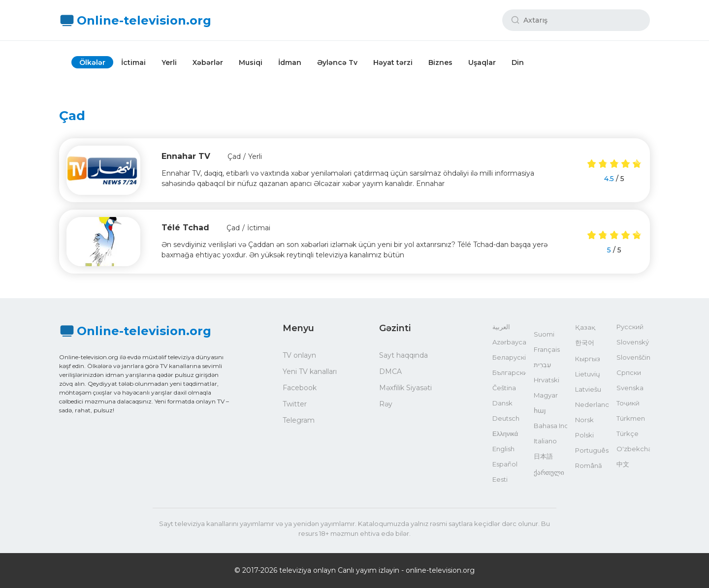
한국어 (585, 342)
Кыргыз (588, 359)
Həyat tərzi (393, 62)
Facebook (300, 388)
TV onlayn (299, 355)
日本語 (543, 456)
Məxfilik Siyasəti (405, 388)
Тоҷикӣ (628, 403)
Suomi (544, 334)
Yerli (169, 62)
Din (518, 62)
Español (505, 464)
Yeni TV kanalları (310, 371)
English (503, 449)
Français (547, 349)
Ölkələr (92, 62)
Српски (629, 372)
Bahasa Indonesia (550, 426)
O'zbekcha (633, 449)
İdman (290, 62)
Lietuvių (588, 374)
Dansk (502, 403)
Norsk (584, 420)
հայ (540, 410)
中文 (623, 464)
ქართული (549, 472)
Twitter (295, 404)
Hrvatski (547, 380)
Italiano (545, 441)
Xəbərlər (208, 62)
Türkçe (628, 433)
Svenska (630, 388)
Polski (584, 435)
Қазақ (585, 327)
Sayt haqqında (403, 355)
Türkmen (631, 418)
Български (509, 372)
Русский (630, 327)
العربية (501, 327)
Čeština (504, 388)
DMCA (390, 371)
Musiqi (251, 62)
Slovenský (633, 342)
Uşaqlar (482, 62)
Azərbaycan (509, 342)
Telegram (299, 420)
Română (589, 465)
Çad (234, 156)
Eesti (500, 479)
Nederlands (592, 404)
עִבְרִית (542, 365)
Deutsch (506, 418)
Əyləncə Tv (337, 62)
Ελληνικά (505, 433)
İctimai (133, 62)
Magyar (546, 395)
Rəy (386, 404)
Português (592, 450)
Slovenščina (633, 357)
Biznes (440, 62)
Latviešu (588, 389)
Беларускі (509, 357)
